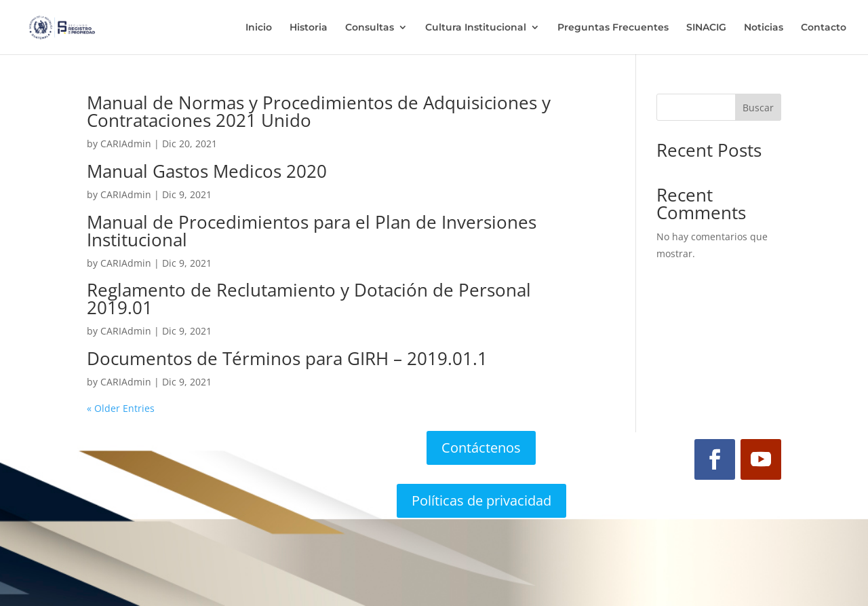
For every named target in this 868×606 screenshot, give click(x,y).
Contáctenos (481, 448)
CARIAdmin (126, 144)
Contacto (824, 28)
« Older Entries (121, 408)
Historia (309, 28)
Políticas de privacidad (481, 500)
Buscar (758, 108)
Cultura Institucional (476, 28)
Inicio (259, 28)
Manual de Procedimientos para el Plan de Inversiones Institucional (312, 231)
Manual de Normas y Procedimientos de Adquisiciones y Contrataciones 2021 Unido (319, 111)
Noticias (764, 28)
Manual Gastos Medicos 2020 (207, 171)
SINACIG (706, 28)
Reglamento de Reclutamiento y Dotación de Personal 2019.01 (309, 299)
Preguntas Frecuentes (613, 28)
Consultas (370, 28)
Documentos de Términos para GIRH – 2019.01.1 (287, 358)
